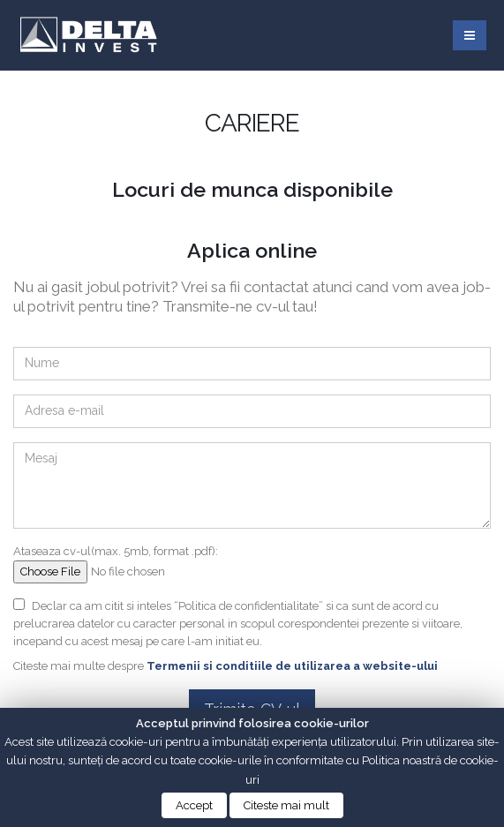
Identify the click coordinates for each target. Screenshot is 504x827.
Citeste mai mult (286, 805)
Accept (194, 805)
